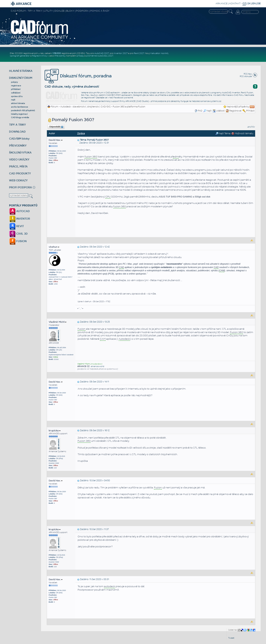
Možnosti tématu (242, 133)
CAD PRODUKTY (20, 173)
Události (219, 111)
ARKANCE (222, 3)
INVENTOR (20, 219)
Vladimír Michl (58, 322)
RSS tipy (248, 74)
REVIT (17, 226)
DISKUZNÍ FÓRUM (21, 78)
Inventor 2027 (121, 53)
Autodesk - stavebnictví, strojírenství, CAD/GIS (85, 107)
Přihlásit (250, 111)
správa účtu (17, 96)
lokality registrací (19, 114)
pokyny (14, 82)
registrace (16, 86)
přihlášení (16, 89)
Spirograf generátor (20, 56)
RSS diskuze (246, 76)
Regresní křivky (40, 56)
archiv (251, 127)
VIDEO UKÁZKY (19, 159)
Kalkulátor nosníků (159, 53)
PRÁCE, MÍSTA (18, 166)
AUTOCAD (19, 211)
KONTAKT (235, 3)
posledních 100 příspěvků (23, 110)
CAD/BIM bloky (19, 139)
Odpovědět (56, 127)
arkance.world (98, 366)
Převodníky (60, 56)
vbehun (54, 247)
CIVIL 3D (18, 234)
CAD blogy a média (20, 117)
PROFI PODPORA (21, 187)
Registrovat (235, 111)
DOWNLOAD (17, 132)
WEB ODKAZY (18, 180)
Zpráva (81, 133)
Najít (207, 111)
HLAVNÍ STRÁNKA (21, 71)
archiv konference (20, 107)
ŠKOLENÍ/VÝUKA (20, 153)
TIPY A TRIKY (17, 125)
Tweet (231, 638)
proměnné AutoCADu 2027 (100, 56)
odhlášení (16, 93)
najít (13, 100)
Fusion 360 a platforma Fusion (129, 107)
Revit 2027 (139, 53)
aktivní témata (18, 103)
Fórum (55, 107)
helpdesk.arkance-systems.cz (207, 101)
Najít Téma (223, 133)
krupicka (55, 431)
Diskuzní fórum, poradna (78, 76)
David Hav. (56, 140)
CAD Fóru (239, 95)
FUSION (18, 241)
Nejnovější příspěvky (238, 107)
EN (254, 3)
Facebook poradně (123, 98)
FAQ (200, 111)
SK (249, 3)
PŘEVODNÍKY (18, 146)
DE (259, 3)
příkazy (80, 56)
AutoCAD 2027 (102, 53)
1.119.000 (57, 53)
